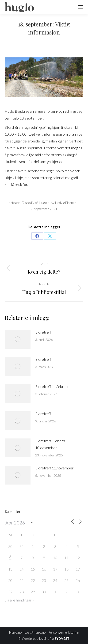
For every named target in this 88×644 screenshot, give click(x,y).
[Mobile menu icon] (80, 7)
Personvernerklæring (64, 632)
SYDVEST (62, 638)
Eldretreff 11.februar (52, 386)
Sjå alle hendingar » (19, 600)
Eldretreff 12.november (54, 468)
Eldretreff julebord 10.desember (50, 444)
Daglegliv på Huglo (34, 203)
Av (63, 203)
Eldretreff (43, 332)
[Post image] (18, 339)
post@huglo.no (35, 632)
